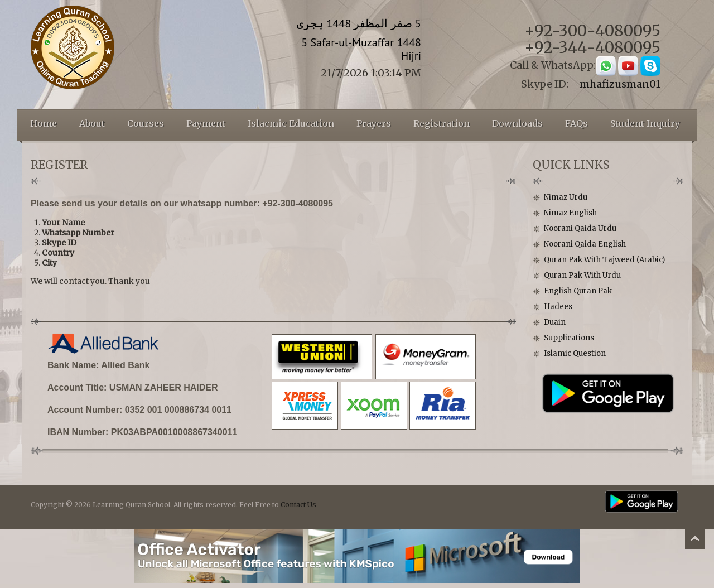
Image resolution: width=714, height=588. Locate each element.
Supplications (569, 338)
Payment (206, 123)
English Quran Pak (578, 291)
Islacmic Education (291, 123)
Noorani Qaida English (585, 244)
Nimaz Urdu (566, 197)
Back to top (694, 541)
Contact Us (298, 505)
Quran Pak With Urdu (582, 275)
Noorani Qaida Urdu (580, 228)
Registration (442, 123)
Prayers (374, 123)
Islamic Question (575, 353)
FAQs (576, 123)
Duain (555, 322)
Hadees (558, 307)
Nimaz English (570, 213)
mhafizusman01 (620, 84)
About (92, 123)
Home (44, 123)
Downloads (517, 123)
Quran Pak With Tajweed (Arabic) (604, 260)
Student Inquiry (645, 123)
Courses (146, 123)
